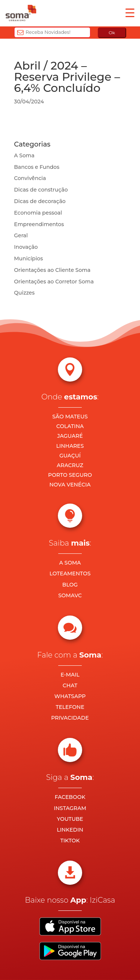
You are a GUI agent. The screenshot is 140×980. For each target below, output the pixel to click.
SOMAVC (70, 595)
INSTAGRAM (70, 808)
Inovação (26, 247)
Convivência (30, 178)
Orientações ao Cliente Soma (52, 270)
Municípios (29, 258)
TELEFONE (70, 707)
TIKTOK (70, 841)
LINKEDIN (70, 830)
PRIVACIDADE (70, 718)
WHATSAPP (70, 696)
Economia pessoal (38, 213)
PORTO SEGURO (70, 475)
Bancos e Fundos (37, 167)
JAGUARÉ (70, 436)
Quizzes (24, 293)
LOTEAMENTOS (70, 573)
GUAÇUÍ (70, 456)
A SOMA (70, 563)
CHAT (70, 685)
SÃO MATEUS (70, 417)
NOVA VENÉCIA (70, 485)
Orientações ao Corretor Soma (54, 282)
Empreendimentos (39, 224)
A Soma (24, 155)
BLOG (70, 585)
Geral (21, 235)
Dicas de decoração (40, 201)
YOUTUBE (70, 819)
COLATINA (70, 426)
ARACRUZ (70, 465)
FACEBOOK (70, 797)
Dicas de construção (41, 190)
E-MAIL (70, 675)
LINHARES (70, 446)
